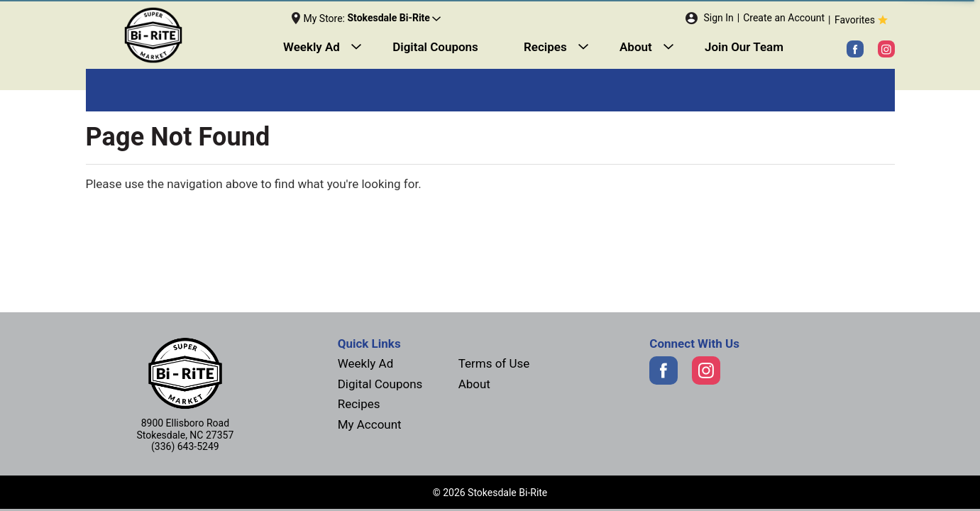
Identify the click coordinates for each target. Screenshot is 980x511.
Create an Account (784, 18)
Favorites (863, 20)
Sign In (718, 18)
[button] (394, 18)
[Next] (188, 35)
